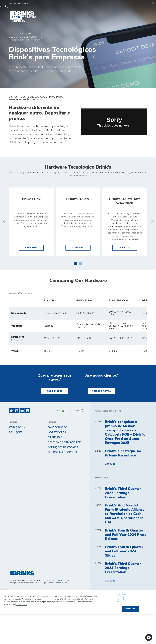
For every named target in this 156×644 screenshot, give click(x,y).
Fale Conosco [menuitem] (57, 458)
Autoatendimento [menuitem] (119, 12)
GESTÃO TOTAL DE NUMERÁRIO (25, 37)
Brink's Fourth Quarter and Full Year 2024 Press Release (126, 565)
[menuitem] (14, 5)
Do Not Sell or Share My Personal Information (120, 628)
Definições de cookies (63, 478)
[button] (75, 293)
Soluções (26, 34)
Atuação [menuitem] (51, 12)
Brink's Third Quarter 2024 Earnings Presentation (123, 598)
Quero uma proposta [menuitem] (87, 12)
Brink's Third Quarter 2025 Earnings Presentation (123, 523)
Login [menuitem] (141, 12)
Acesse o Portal (101, 421)
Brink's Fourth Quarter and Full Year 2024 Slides (124, 582)
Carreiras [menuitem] (55, 468)
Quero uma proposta (63, 483)
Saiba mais (34, 278)
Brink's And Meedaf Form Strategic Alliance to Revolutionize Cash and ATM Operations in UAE (125, 544)
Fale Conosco (54, 421)
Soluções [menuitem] (34, 12)
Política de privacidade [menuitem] (64, 473)
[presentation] (4, 237)
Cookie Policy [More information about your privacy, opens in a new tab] (21, 635)
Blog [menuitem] (65, 12)
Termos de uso (61, 613)
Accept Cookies (130, 639)
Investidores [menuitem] (57, 463)
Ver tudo (110, 494)
